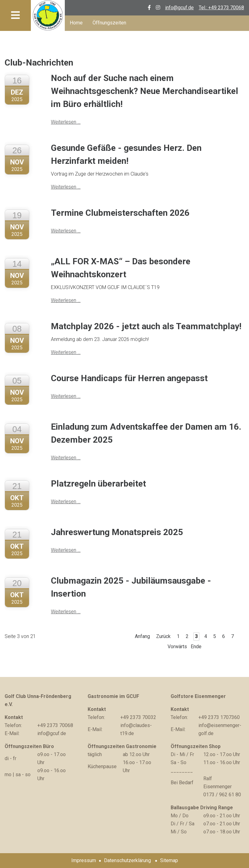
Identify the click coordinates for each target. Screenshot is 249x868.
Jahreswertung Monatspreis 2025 (117, 532)
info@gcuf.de (179, 8)
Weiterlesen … (66, 122)
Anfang (142, 636)
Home (76, 23)
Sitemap (169, 860)
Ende (196, 647)
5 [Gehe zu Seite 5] (215, 636)
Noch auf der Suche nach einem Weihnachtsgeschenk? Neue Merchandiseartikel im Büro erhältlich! (145, 91)
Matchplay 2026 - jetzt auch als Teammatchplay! (146, 326)
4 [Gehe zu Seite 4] (206, 636)
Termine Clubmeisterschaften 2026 (120, 213)
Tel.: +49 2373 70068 (221, 8)
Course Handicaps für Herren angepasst (129, 378)
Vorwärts (177, 647)
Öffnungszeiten (109, 23)
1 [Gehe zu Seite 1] (178, 636)
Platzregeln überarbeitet (98, 484)
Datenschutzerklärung (127, 860)
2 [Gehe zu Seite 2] (187, 636)
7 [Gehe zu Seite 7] (232, 636)
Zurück (163, 636)
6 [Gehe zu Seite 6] (224, 636)
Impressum (84, 860)
